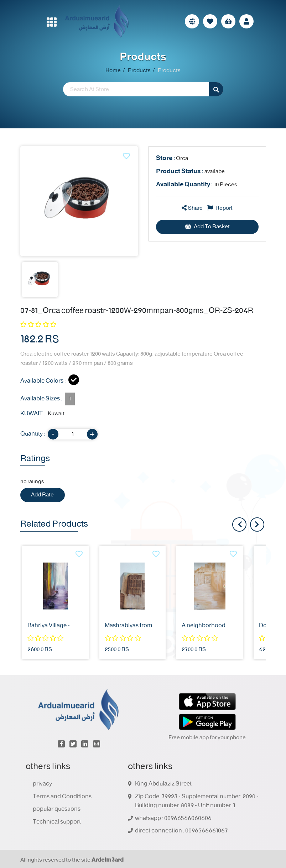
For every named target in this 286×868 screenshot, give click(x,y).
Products (139, 71)
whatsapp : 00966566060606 (173, 819)
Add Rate (42, 495)
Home (113, 71)
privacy (42, 784)
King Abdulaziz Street (163, 784)
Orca (172, 158)
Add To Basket (207, 227)
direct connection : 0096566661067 (181, 831)
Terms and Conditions (62, 797)
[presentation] (257, 524)
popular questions (57, 809)
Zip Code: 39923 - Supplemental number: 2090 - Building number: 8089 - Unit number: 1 (197, 801)
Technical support (57, 822)
